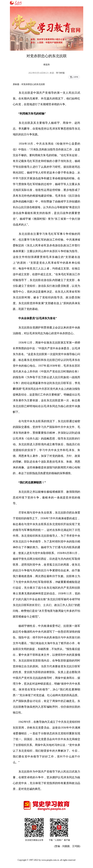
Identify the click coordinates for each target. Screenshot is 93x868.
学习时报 (60, 73)
